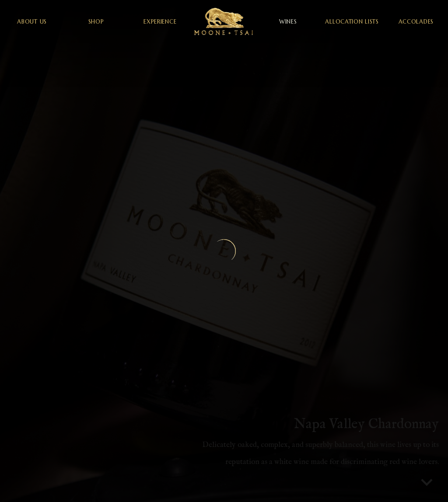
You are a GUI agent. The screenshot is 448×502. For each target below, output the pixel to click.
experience (160, 22)
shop (96, 22)
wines (288, 22)
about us (32, 22)
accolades (416, 22)
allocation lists (352, 22)
